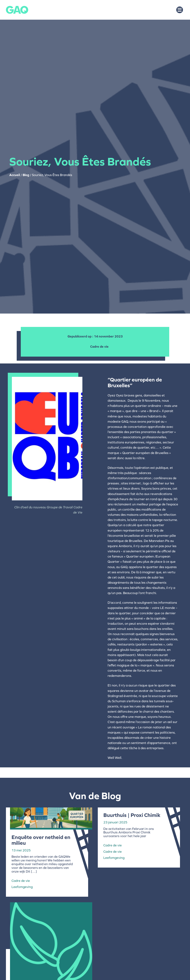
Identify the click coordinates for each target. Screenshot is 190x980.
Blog (26, 175)
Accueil (15, 175)
